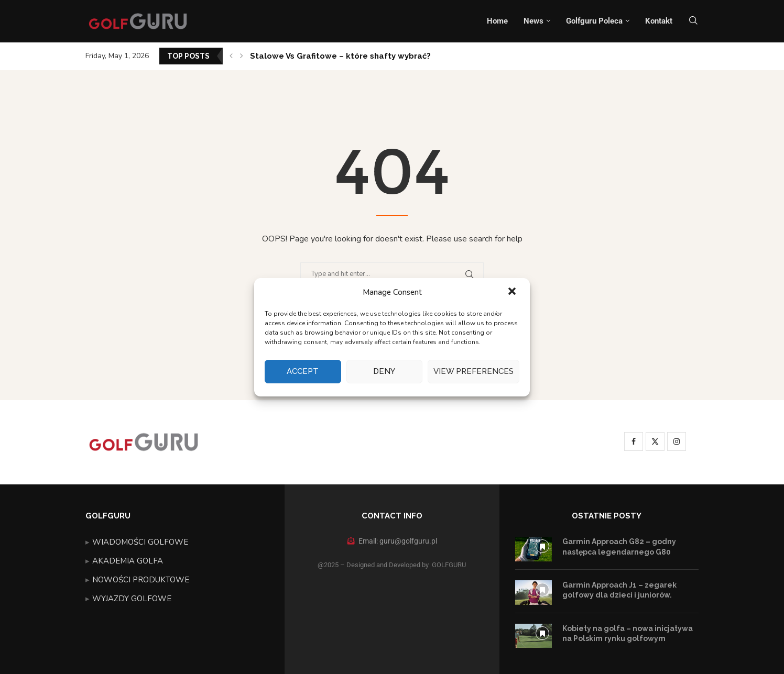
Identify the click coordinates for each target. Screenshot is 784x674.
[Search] (693, 21)
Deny (384, 371)
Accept (303, 371)
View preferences (473, 371)
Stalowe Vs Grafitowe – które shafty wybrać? (340, 56)
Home (497, 21)
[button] (513, 292)
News (533, 21)
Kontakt (659, 21)
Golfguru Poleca (594, 21)
